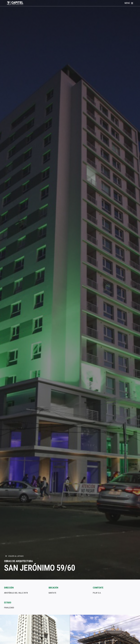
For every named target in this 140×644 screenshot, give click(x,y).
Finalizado (9, 608)
